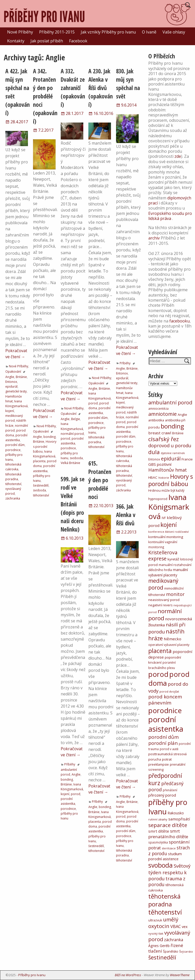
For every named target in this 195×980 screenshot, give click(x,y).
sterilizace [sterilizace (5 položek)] (169, 848)
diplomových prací (170, 200)
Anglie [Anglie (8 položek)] (182, 415)
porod (65, 439)
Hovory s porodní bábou (45, 446)
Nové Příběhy (20, 32)
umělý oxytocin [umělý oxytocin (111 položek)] (163, 923)
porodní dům (15, 445)
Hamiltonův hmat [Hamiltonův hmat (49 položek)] (168, 470)
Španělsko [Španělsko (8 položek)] (171, 951)
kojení (10, 411)
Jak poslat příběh (47, 41)
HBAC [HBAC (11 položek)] (153, 477)
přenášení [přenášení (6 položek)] (170, 790)
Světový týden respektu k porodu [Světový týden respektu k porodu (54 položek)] (169, 872)
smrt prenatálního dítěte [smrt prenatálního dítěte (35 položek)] (168, 834)
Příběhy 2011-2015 (57, 32)
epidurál (11, 386)
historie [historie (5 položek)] (164, 478)
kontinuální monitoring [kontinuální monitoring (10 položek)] (166, 537)
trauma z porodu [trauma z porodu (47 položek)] (167, 881)
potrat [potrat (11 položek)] (167, 759)
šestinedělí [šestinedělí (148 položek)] (162, 957)
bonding (50, 437)
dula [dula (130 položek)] (154, 452)
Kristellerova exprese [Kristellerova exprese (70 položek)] (163, 556)
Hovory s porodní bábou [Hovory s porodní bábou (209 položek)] (171, 480)
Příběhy (125, 363)
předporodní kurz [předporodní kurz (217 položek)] (165, 779)
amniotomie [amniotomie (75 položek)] (162, 414)
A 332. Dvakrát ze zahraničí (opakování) (73, 88)
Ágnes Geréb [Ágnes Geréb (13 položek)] (159, 946)
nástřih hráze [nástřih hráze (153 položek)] (166, 635)
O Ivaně (149, 32)
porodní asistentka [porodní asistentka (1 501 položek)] (166, 724)
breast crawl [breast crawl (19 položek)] (160, 433)
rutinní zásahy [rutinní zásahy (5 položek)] (158, 819)
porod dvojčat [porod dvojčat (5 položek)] (169, 691)
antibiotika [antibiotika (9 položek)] (156, 420)
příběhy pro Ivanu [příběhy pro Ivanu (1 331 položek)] (168, 807)
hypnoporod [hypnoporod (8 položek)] (158, 499)
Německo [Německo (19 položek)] (173, 639)
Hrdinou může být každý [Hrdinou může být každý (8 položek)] (166, 491)
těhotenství (13, 484)
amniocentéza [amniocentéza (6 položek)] (158, 408)
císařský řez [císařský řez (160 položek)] (164, 439)
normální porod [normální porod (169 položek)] (165, 614)
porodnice (13, 450)
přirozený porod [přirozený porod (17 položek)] (162, 795)
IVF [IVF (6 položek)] (164, 518)
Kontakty (16, 41)
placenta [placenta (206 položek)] (160, 651)
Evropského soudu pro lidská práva (170, 216)
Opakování (13, 372)
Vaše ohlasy (174, 32)
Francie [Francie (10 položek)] (187, 459)
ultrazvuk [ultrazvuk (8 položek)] (155, 920)
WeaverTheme (180, 975)
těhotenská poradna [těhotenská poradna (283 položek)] (164, 900)
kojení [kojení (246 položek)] (169, 525)
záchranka (13, 498)
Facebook (78, 41)
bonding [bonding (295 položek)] (172, 426)
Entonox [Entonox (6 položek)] (154, 459)
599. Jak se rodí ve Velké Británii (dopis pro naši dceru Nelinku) (73, 504)
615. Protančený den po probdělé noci (100, 480)
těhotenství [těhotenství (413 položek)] (165, 912)
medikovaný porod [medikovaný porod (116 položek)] (163, 584)
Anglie (10, 377)
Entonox (11, 382)
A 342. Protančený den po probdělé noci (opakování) (45, 96)
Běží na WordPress (128, 975)
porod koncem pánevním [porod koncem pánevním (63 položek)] (165, 700)
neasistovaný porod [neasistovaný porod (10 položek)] (164, 600)
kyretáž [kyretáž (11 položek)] (173, 559)
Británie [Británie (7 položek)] (178, 433)
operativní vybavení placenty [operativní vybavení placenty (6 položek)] (169, 645)
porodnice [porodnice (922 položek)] (165, 710)
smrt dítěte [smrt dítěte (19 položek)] (159, 831)
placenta (39, 461)
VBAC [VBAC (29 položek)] (176, 926)
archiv (154, 238)
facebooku (180, 321)
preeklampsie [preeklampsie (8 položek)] (159, 764)
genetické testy (16, 391)
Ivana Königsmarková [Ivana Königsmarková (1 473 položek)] (169, 507)
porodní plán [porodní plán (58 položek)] (163, 743)
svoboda (39, 490)
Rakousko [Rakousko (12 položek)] (176, 813)
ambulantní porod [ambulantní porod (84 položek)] (170, 402)
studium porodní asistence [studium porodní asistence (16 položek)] (165, 856)
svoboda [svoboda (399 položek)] (160, 865)
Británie (21, 377)
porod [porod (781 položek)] (158, 674)
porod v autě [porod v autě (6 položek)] (169, 749)
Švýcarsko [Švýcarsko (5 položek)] (186, 951)
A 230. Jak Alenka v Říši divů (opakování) (101, 88)
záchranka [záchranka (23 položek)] (174, 940)
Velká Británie (70, 463)
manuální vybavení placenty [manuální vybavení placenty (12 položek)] (168, 572)
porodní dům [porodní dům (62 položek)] (164, 737)
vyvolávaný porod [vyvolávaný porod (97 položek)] (169, 936)
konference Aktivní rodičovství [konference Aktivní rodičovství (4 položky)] (168, 532)
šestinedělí (41, 485)
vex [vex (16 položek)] (185, 926)
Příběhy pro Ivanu (32, 975)
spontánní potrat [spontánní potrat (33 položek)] (169, 845)
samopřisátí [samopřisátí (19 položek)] (179, 819)
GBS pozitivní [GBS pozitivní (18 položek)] (160, 464)
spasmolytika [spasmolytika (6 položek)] (158, 842)
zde (178, 156)
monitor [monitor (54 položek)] (175, 594)
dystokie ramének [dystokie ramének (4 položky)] (173, 453)
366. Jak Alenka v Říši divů (126, 515)
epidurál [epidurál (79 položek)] (171, 459)
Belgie (76, 419)
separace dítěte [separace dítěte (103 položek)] (168, 825)
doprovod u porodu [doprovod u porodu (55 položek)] (170, 445)
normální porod (72, 434)
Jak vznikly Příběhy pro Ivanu (108, 32)
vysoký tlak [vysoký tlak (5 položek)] (156, 933)
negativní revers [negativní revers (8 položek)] (160, 605)
